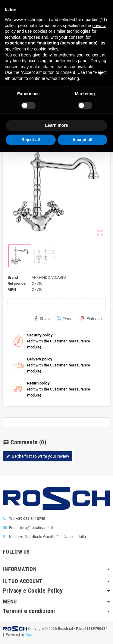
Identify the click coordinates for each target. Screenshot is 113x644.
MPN (12, 289)
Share (42, 318)
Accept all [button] (82, 140)
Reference (17, 283)
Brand (13, 277)
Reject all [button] (31, 140)
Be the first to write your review (38, 456)
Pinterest (91, 318)
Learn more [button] (56, 125)
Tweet (65, 318)
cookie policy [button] (46, 49)
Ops (29, 635)
